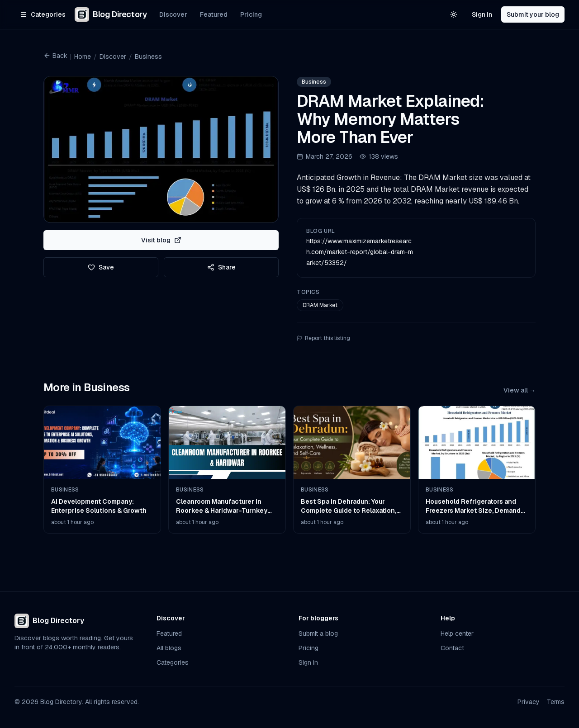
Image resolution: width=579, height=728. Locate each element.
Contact (452, 648)
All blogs (169, 648)
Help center (457, 633)
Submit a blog (318, 633)
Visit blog (161, 240)
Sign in (482, 14)
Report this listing (323, 338)
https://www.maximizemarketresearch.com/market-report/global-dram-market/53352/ (360, 252)
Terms (556, 702)
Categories (173, 662)
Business (148, 57)
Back (55, 56)
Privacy (529, 702)
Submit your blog (533, 14)
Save (101, 267)
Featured (214, 14)
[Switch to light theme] (454, 14)
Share (221, 267)
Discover (173, 14)
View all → (520, 390)
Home (83, 57)
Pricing (251, 14)
